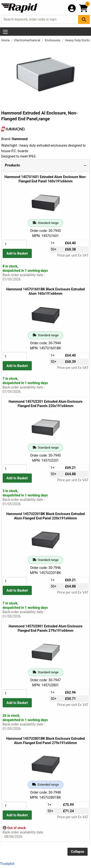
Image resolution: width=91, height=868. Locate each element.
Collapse (78, 852)
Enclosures (53, 40)
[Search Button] (84, 19)
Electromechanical (28, 40)
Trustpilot (7, 864)
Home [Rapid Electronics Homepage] (6, 40)
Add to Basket (17, 253)
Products (12, 165)
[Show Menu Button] (5, 32)
